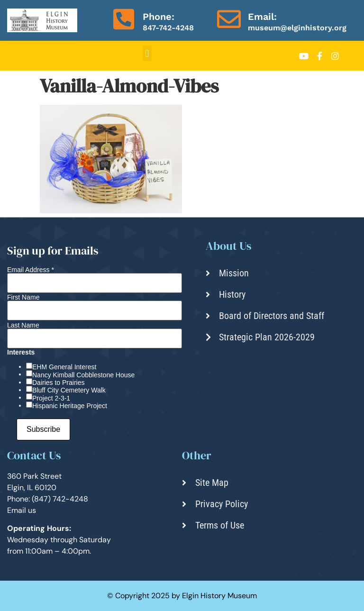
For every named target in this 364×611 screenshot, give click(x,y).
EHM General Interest (64, 367)
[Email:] (229, 19)
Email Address (31, 270)
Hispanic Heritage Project (70, 406)
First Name (23, 297)
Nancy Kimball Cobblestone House (83, 375)
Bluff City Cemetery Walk (69, 390)
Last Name (23, 325)
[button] (147, 53)
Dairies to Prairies (58, 383)
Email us (22, 510)
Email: (262, 17)
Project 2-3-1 (51, 398)
